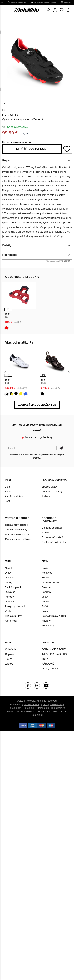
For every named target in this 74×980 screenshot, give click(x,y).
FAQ (7, 501)
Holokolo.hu (44, 708)
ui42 (45, 704)
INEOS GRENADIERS (54, 654)
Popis (6, 160)
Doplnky (10, 654)
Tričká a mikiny (13, 616)
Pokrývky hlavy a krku (17, 606)
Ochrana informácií (52, 537)
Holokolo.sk (56, 704)
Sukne (45, 611)
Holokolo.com (29, 711)
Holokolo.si (13, 711)
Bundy (9, 582)
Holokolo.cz (14, 708)
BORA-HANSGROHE (54, 649)
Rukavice (10, 592)
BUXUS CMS (31, 704)
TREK (45, 659)
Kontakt (9, 491)
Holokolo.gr (37, 715)
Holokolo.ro (59, 708)
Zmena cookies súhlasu (18, 539)
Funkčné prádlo (14, 587)
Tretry (8, 659)
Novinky (9, 568)
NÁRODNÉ (48, 664)
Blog (7, 487)
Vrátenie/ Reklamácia (17, 534)
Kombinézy (11, 621)
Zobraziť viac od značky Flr (37, 405)
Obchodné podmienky (54, 542)
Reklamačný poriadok (17, 525)
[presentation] (5, 372)
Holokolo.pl (29, 708)
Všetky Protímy (50, 669)
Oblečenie (11, 649)
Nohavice (10, 578)
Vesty (8, 611)
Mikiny (45, 602)
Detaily (7, 245)
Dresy (8, 573)
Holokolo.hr (60, 711)
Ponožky (10, 597)
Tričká (45, 606)
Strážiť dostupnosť (32, 149)
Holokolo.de (45, 711)
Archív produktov (14, 496)
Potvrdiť (61, 448)
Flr (5, 110)
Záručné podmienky (16, 530)
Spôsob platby (49, 487)
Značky (9, 664)
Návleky (9, 602)
